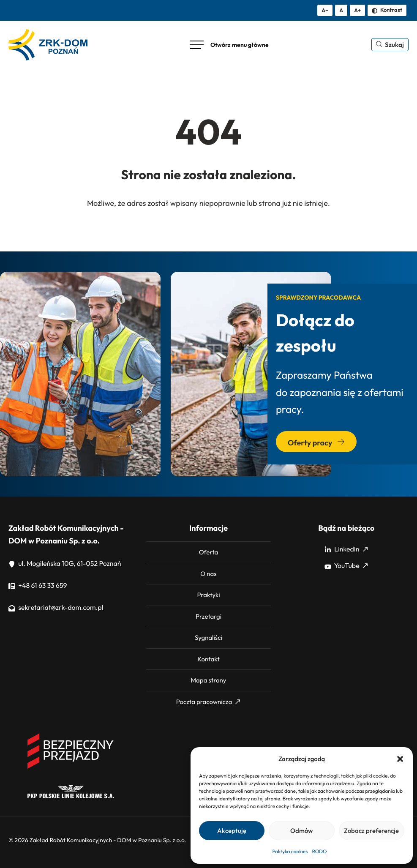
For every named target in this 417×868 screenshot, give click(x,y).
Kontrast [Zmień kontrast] (387, 10)
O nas (208, 574)
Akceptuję (232, 831)
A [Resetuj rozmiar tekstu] (341, 10)
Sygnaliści (208, 637)
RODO (319, 852)
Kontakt (208, 659)
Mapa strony (208, 680)
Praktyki (208, 595)
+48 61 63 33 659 (38, 586)
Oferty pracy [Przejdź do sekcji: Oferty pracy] (316, 443)
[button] (400, 759)
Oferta (209, 552)
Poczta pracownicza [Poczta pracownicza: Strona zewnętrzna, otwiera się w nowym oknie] (208, 702)
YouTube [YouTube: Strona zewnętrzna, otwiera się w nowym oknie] (346, 566)
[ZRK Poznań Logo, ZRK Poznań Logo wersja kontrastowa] (48, 45)
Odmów (301, 831)
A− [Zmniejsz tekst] (325, 10)
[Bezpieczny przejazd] (71, 767)
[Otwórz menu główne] (229, 45)
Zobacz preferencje (371, 831)
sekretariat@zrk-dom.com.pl (56, 608)
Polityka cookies (290, 852)
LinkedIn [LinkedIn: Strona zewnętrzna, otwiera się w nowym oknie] (346, 549)
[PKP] (71, 796)
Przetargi (208, 616)
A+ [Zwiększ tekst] (357, 10)
